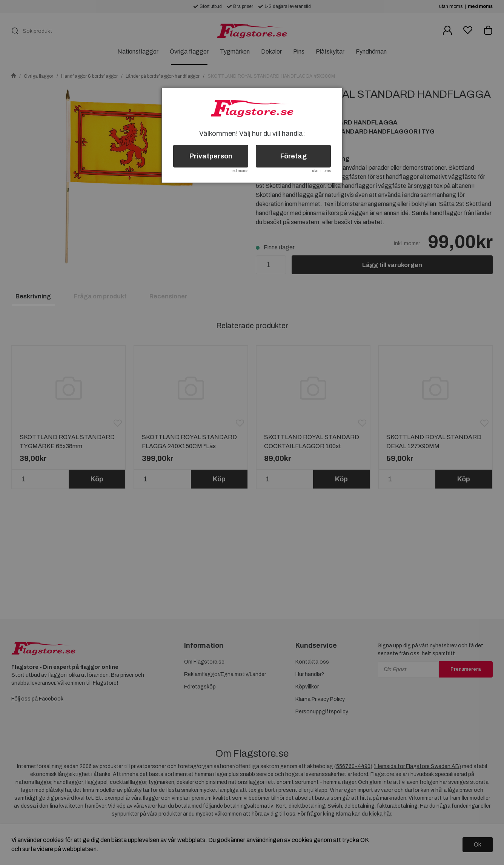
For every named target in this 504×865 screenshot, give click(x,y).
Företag (293, 156)
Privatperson (211, 156)
